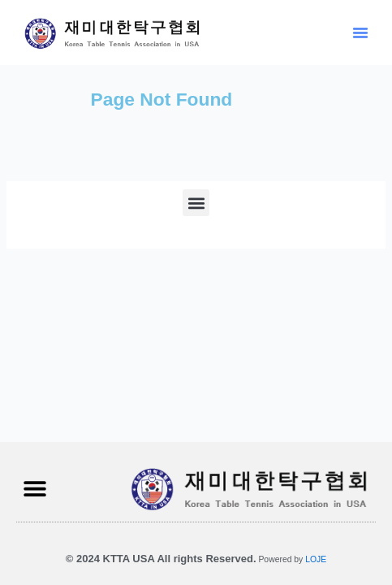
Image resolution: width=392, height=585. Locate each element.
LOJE (316, 559)
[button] (360, 32)
